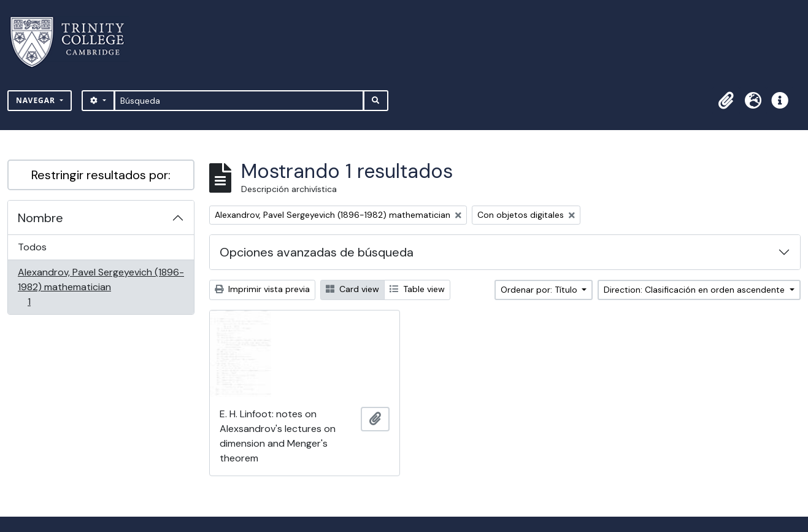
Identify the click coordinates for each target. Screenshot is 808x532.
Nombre (40, 218)
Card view (352, 289)
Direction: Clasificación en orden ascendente (695, 290)
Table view (417, 289)
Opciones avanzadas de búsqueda (317, 252)
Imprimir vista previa (262, 289)
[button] (726, 101)
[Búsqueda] (239, 101)
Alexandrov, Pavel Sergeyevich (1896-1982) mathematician (101, 287)
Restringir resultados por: (101, 175)
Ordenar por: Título (540, 290)
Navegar (37, 100)
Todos (32, 247)
